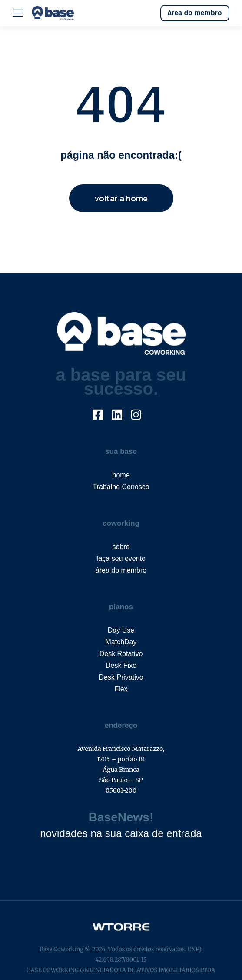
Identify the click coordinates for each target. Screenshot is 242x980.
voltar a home (121, 198)
